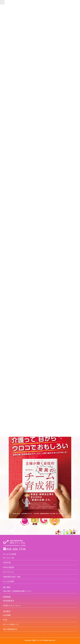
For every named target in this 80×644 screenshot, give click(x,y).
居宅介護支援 (8, 567)
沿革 (5, 620)
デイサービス (8, 572)
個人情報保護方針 (10, 629)
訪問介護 (7, 563)
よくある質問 (8, 581)
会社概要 (7, 615)
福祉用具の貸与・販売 (12, 577)
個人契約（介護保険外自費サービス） (18, 591)
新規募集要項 (8, 601)
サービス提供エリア (11, 624)
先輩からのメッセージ (12, 606)
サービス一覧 (8, 558)
